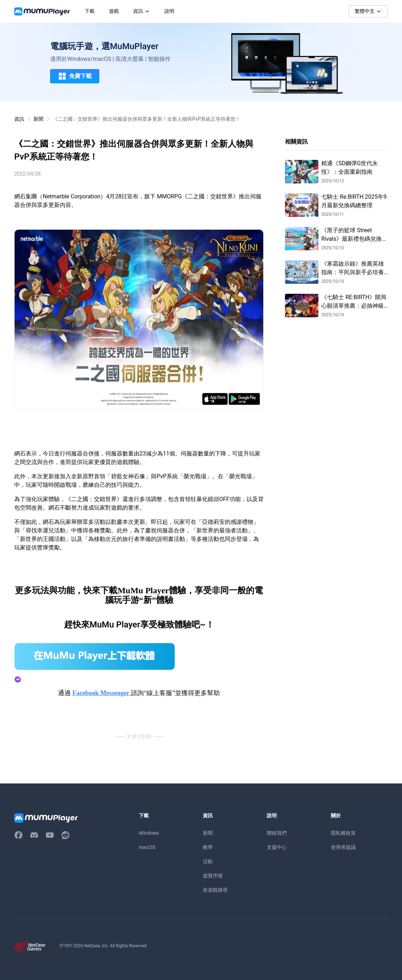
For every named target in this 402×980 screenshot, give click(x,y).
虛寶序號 (213, 876)
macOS (147, 847)
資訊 (19, 119)
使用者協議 (343, 847)
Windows (149, 833)
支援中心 (277, 847)
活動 (208, 861)
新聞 (38, 119)
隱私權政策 (343, 833)
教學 (208, 847)
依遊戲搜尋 (215, 890)
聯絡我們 (277, 833)
